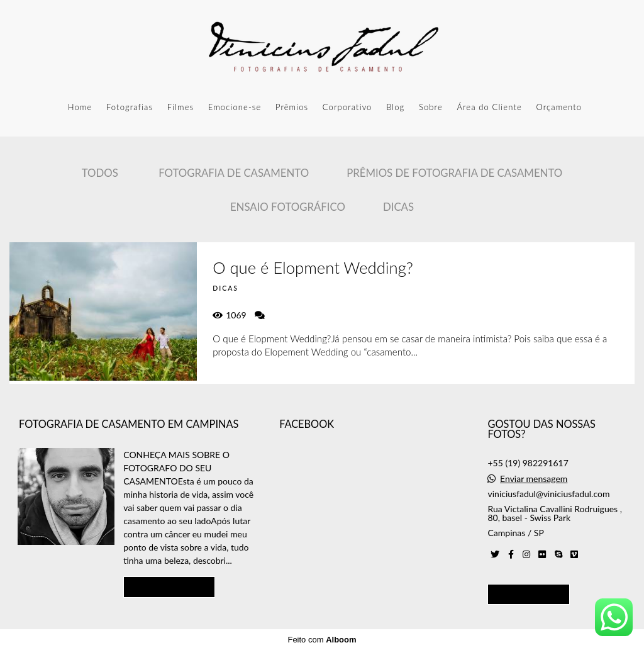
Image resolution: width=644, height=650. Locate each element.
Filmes (180, 107)
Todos (100, 173)
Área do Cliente (489, 107)
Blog (395, 107)
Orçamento (559, 107)
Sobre (431, 107)
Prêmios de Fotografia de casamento (454, 173)
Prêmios (292, 107)
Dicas (398, 207)
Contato (529, 594)
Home (80, 107)
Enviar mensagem (534, 479)
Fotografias (130, 107)
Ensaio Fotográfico (288, 207)
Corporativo (347, 107)
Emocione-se (235, 107)
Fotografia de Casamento (234, 173)
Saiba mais (169, 586)
